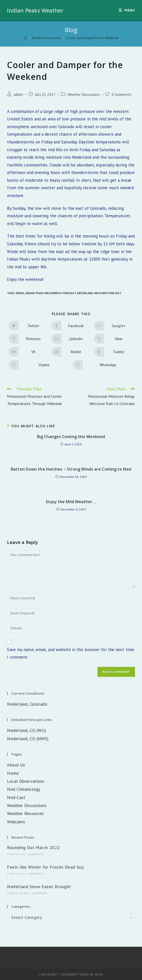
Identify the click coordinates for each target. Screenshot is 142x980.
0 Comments (121, 94)
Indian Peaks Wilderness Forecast (51, 293)
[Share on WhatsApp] (103, 365)
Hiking (20, 293)
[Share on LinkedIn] (71, 339)
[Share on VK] (28, 352)
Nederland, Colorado (27, 704)
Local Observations (26, 781)
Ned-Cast (16, 797)
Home (13, 773)
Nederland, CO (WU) (26, 730)
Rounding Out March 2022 (33, 847)
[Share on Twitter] (28, 326)
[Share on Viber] (113, 339)
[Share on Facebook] (71, 326)
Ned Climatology (24, 789)
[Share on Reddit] (71, 352)
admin (18, 94)
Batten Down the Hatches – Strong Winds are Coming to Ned (71, 469)
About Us (16, 765)
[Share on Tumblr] (113, 352)
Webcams (16, 822)
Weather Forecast (108, 293)
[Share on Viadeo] (39, 365)
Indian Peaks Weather (35, 10)
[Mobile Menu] (127, 10)
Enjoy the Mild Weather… (71, 502)
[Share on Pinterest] (28, 339)
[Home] (25, 38)
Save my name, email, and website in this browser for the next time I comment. (70, 653)
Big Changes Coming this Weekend (71, 437)
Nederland (85, 293)
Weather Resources (25, 813)
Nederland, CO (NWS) (28, 739)
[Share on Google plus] (113, 326)
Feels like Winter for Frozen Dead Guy (45, 867)
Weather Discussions (84, 94)
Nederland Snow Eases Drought (39, 887)
